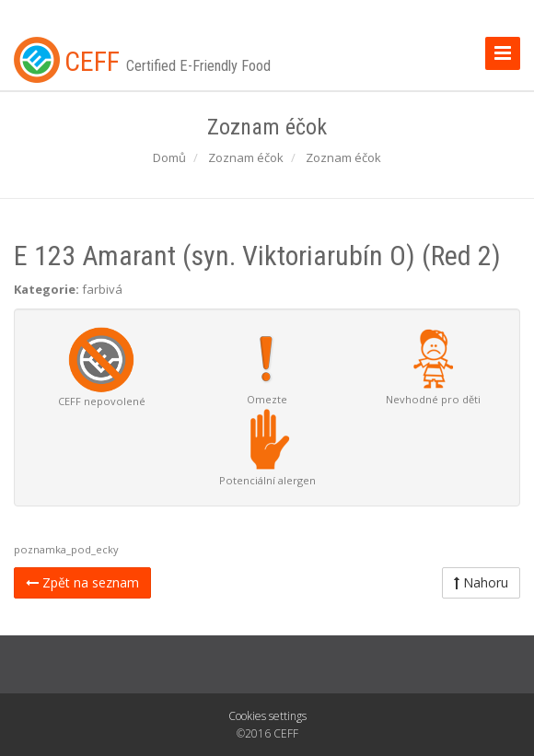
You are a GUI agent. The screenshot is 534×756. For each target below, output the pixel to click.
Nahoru (481, 582)
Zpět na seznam (82, 582)
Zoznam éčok (246, 157)
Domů (169, 157)
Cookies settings (267, 716)
